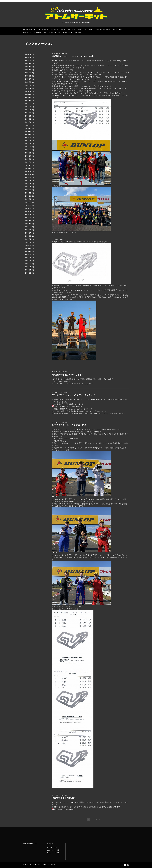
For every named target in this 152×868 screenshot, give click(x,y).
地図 (79, 29)
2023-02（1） (30, 159)
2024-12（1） (30, 94)
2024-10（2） (30, 101)
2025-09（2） (30, 73)
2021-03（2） (30, 215)
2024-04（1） (30, 119)
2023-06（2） (30, 147)
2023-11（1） (30, 131)
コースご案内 (88, 29)
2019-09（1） (30, 255)
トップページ (27, 29)
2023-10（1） (30, 135)
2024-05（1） (30, 116)
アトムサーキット (34, 865)
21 (88, 820)
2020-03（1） (30, 242)
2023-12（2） (30, 128)
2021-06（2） (30, 205)
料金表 (63, 29)
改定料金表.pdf (60, 809)
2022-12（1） (30, 165)
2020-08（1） (30, 230)
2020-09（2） (30, 227)
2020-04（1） (30, 239)
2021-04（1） (30, 211)
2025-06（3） (30, 82)
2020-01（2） (30, 245)
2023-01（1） (30, 162)
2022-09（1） (30, 171)
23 (96, 820)
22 (92, 820)
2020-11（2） (30, 224)
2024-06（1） (30, 113)
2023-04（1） (30, 153)
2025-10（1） (30, 70)
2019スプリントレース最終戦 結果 (69, 425)
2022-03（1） (30, 187)
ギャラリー (71, 29)
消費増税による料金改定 (64, 798)
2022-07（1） (30, 178)
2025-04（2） (30, 88)
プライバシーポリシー (102, 29)
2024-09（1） (30, 104)
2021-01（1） (30, 218)
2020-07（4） (30, 233)
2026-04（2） (30, 54)
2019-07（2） (30, 261)
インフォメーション (41, 29)
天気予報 (78, 32)
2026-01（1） (30, 61)
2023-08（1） (30, 141)
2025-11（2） (30, 67)
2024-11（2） (30, 98)
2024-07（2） (30, 110)
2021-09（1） (30, 199)
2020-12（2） (30, 221)
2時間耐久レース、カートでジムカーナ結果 (73, 56)
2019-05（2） (30, 264)
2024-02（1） (30, 125)
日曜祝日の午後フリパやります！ (68, 375)
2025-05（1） (30, 85)
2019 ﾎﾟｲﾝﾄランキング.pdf (64, 407)
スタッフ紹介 (117, 29)
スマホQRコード (55, 32)
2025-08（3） (30, 76)
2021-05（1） (30, 208)
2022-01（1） (30, 190)
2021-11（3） (30, 196)
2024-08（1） (30, 107)
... (84, 820)
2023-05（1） (30, 150)
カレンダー (54, 29)
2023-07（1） (30, 144)
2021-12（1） (30, 193)
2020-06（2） (30, 236)
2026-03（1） (30, 58)
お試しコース (68, 32)
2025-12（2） (30, 64)
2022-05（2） (30, 181)
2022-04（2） (30, 184)
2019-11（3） (30, 252)
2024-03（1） (30, 122)
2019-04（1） (30, 267)
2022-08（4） (30, 175)
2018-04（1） (30, 273)
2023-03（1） (30, 156)
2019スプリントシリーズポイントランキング (74, 395)
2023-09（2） (30, 138)
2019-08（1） (30, 258)
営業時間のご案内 (40, 32)
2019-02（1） (30, 270)
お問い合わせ (27, 32)
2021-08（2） (30, 202)
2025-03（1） (30, 91)
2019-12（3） (30, 248)
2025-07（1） (30, 79)
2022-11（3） (30, 168)
